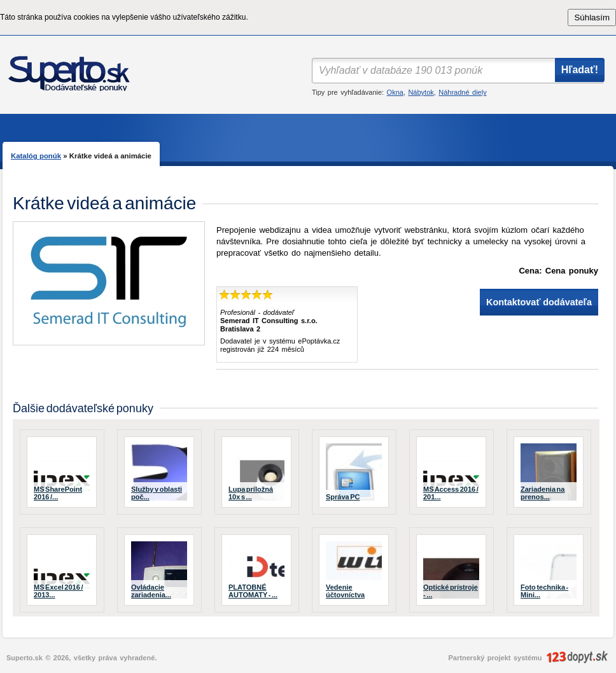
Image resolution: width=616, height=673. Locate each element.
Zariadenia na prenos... (542, 493)
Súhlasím (592, 17)
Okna (395, 92)
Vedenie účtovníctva (345, 591)
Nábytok (421, 92)
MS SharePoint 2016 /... (58, 493)
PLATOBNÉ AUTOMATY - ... (253, 591)
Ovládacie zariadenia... (151, 591)
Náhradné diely (462, 92)
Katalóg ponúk (36, 156)
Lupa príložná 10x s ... (251, 493)
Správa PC (343, 497)
